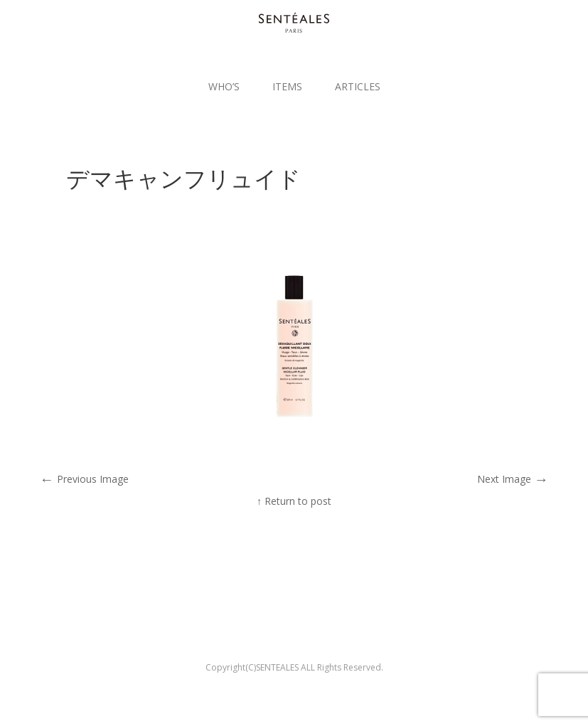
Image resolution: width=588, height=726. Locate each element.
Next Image (513, 479)
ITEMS (287, 86)
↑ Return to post (294, 501)
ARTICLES (358, 86)
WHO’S (224, 86)
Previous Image (84, 479)
